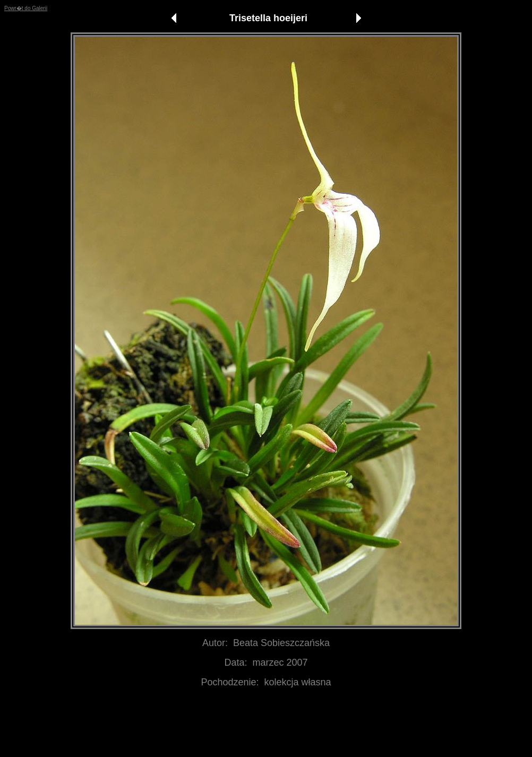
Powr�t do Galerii (26, 8)
